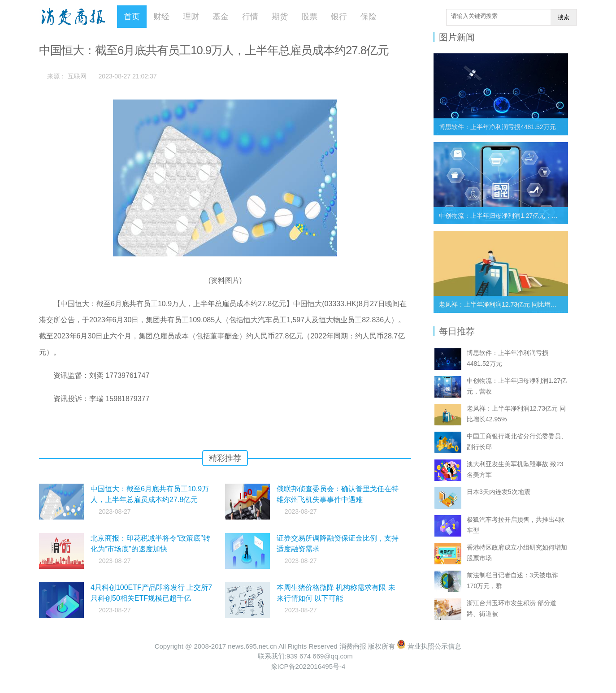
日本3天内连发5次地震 (499, 492)
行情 (250, 17)
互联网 (77, 76)
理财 (191, 17)
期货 (280, 17)
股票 (309, 17)
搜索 (564, 17)
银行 (339, 17)
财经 (161, 17)
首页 (132, 17)
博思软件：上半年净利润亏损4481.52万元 (497, 127)
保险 (369, 17)
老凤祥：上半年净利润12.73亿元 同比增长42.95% (508, 304)
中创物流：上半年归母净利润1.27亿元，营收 (501, 216)
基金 (221, 17)
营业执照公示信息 (429, 646)
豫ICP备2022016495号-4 (308, 666)
